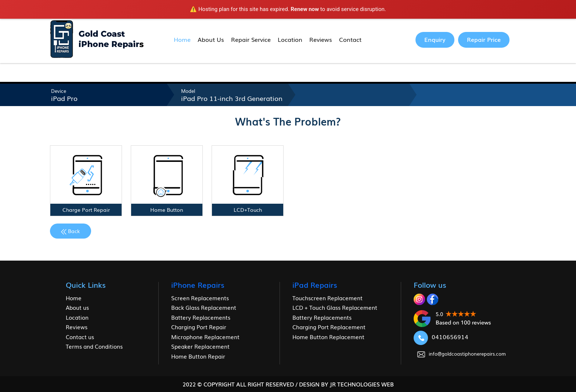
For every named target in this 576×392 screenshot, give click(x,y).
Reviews (321, 39)
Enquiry (435, 39)
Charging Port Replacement (329, 327)
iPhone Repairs (198, 284)
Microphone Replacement (205, 337)
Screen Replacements (200, 298)
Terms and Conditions (94, 346)
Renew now (305, 9)
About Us (211, 39)
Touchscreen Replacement (327, 298)
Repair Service (251, 39)
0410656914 (441, 337)
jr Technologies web (362, 384)
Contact (350, 39)
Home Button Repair (198, 356)
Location (290, 39)
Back (71, 231)
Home (182, 39)
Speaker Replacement (200, 346)
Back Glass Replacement (204, 307)
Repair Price (484, 39)
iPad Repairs (315, 284)
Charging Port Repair (199, 327)
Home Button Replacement (328, 337)
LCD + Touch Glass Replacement (335, 307)
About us (77, 307)
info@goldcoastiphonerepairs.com (462, 354)
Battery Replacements (201, 317)
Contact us (80, 337)
